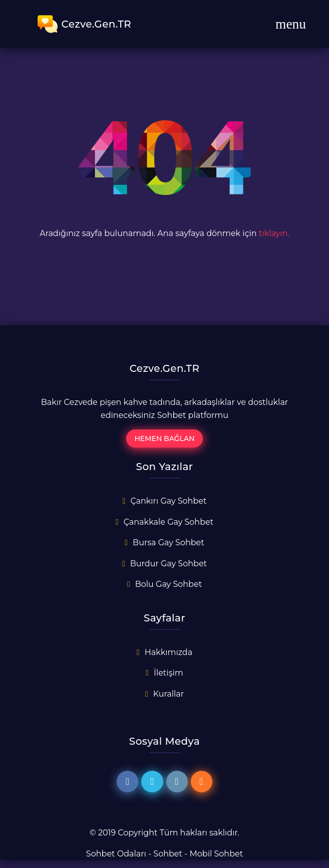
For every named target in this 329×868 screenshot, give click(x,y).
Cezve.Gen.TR (85, 24)
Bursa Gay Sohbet (169, 542)
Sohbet (168, 854)
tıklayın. (274, 233)
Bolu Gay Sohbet (169, 584)
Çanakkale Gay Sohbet (169, 522)
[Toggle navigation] (291, 24)
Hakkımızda (169, 652)
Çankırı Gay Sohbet (168, 501)
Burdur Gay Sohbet (169, 564)
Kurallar (169, 694)
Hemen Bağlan (164, 439)
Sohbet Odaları (116, 854)
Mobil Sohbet (217, 854)
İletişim (169, 673)
